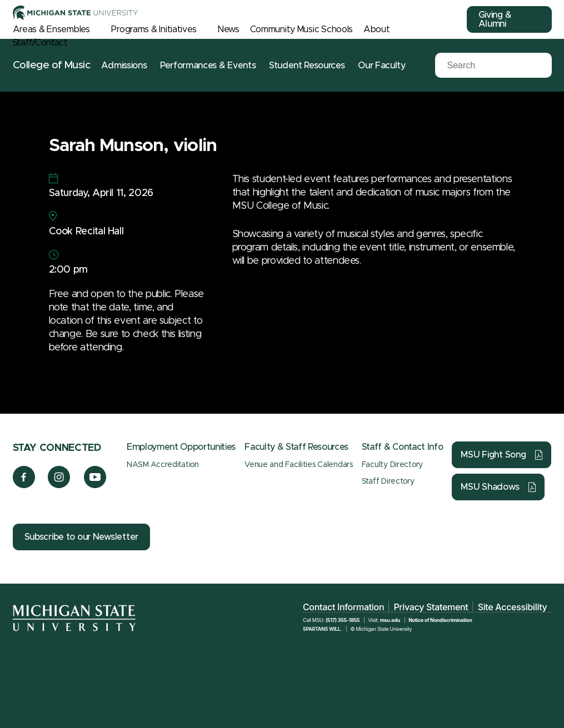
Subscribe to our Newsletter (81, 537)
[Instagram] (59, 485)
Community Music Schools (302, 29)
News (229, 29)
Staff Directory (388, 481)
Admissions (124, 66)
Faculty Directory (392, 465)
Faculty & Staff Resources (296, 447)
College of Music (52, 65)
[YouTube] (95, 485)
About (377, 29)
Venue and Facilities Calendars (299, 465)
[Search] (485, 66)
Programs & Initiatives (154, 29)
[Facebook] (24, 485)
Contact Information (343, 607)
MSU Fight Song (493, 455)
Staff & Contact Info (403, 447)
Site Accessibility (513, 607)
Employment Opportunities (181, 447)
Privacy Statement (431, 607)
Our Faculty (381, 66)
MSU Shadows (490, 487)
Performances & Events (208, 66)
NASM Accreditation (163, 465)
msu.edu (390, 620)
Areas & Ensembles (51, 29)
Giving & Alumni (495, 19)
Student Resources (307, 66)
